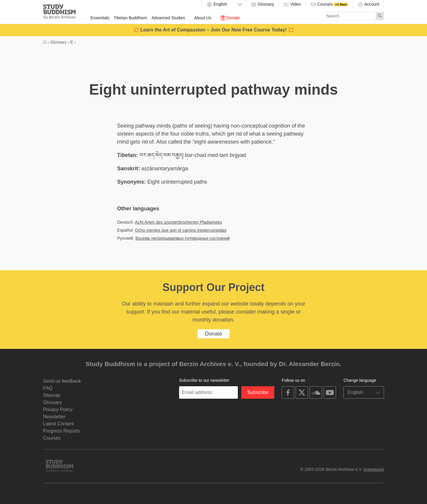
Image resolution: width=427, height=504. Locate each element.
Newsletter (54, 417)
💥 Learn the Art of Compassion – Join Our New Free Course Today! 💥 (213, 30)
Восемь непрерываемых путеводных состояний (182, 238)
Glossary (262, 4)
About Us (203, 18)
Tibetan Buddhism (130, 18)
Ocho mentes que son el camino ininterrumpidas (181, 230)
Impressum (374, 469)
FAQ (48, 388)
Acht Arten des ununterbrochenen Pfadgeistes (179, 222)
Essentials (100, 18)
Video (292, 4)
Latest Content (58, 424)
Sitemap (52, 395)
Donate (230, 18)
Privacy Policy (58, 410)
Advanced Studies (168, 18)
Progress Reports (62, 431)
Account (368, 4)
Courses (329, 4)
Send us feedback (62, 381)
